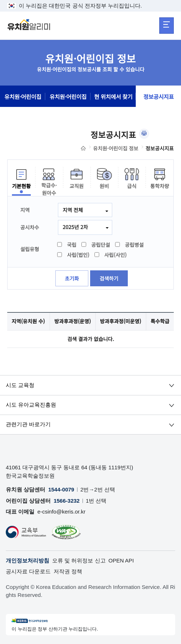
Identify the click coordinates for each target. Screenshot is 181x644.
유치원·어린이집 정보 (116, 148)
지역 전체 (73, 210)
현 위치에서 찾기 (113, 96)
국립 (67, 245)
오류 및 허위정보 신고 (79, 560)
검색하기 (109, 278)
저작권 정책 (68, 571)
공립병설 (130, 245)
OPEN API (121, 560)
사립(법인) (74, 255)
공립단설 (96, 245)
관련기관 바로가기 (28, 424)
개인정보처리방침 (28, 560)
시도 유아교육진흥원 (31, 405)
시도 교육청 (20, 385)
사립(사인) (111, 255)
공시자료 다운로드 (28, 571)
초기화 (72, 278)
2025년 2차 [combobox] (75, 227)
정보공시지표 (159, 96)
